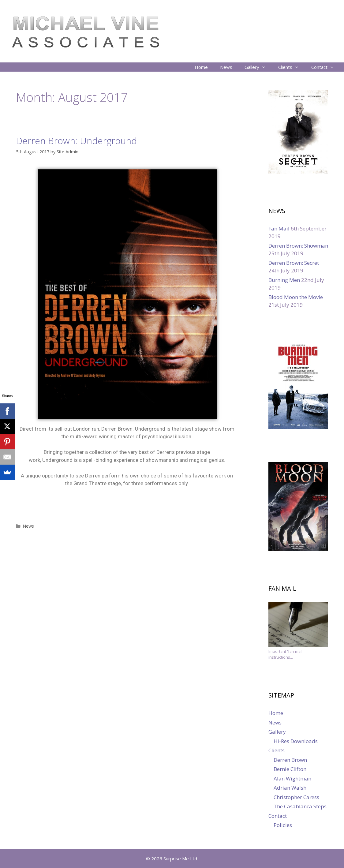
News (226, 67)
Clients (292, 67)
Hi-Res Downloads (296, 741)
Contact (326, 67)
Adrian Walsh (290, 788)
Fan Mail (279, 228)
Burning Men (284, 280)
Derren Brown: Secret (294, 263)
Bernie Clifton (290, 769)
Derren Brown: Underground (76, 141)
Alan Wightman (292, 778)
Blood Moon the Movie (296, 297)
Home (201, 67)
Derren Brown (290, 760)
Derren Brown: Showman (298, 246)
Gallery (258, 67)
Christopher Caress (296, 797)
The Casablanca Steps (300, 806)
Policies (283, 825)
